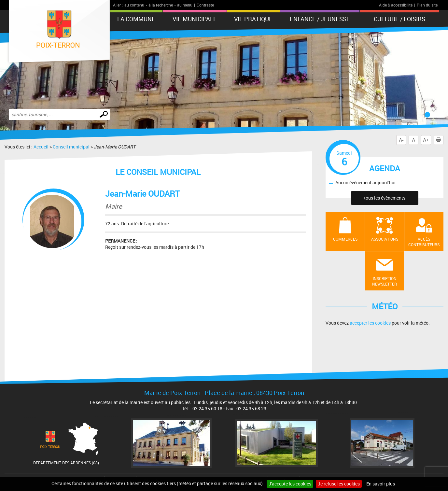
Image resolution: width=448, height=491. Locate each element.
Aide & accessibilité (396, 5)
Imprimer (440, 140)
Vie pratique (253, 19)
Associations (385, 239)
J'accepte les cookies (290, 484)
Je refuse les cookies (339, 484)
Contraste (205, 5)
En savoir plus (381, 484)
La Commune (136, 19)
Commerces (345, 239)
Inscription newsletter (385, 281)
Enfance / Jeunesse (320, 19)
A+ (426, 140)
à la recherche (161, 5)
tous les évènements (385, 198)
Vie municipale (195, 19)
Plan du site (427, 5)
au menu (185, 5)
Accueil (41, 147)
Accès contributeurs (424, 242)
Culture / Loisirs (399, 19)
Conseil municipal (71, 147)
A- (401, 140)
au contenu (134, 5)
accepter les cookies (370, 323)
